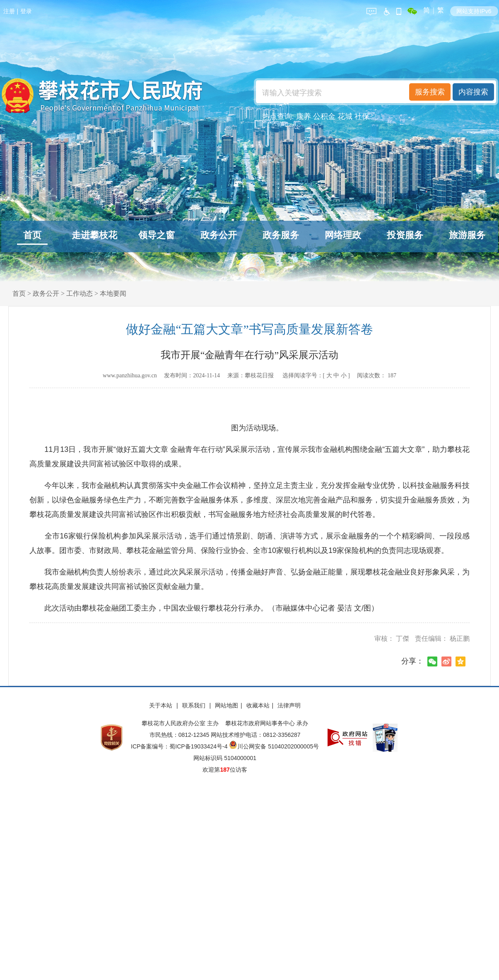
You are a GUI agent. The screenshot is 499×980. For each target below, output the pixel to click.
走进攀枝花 (94, 235)
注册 (9, 11)
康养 (304, 116)
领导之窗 (157, 235)
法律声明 (289, 705)
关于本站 (162, 705)
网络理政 (343, 235)
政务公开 (219, 235)
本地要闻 (113, 293)
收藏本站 (258, 705)
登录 (26, 11)
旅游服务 (467, 235)
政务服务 (281, 235)
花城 (345, 116)
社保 (362, 116)
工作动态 (80, 293)
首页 (32, 235)
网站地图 (227, 705)
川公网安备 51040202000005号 (274, 746)
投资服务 (405, 235)
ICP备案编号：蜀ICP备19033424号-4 (180, 746)
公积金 (324, 116)
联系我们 (195, 705)
